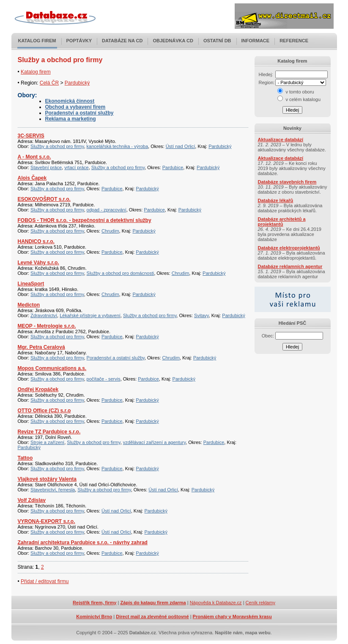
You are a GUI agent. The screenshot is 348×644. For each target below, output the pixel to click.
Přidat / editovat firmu (45, 581)
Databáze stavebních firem (287, 182)
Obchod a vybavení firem (75, 107)
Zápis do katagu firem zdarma (153, 603)
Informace (256, 41)
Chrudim (110, 231)
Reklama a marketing (71, 119)
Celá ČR (49, 83)
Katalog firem (37, 41)
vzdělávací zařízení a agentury (154, 442)
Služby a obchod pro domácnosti (121, 273)
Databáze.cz (143, 633)
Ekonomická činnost (70, 101)
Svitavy (201, 315)
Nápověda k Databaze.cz (216, 603)
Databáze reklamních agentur (290, 266)
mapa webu (258, 633)
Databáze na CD (122, 41)
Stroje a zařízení (47, 442)
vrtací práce (76, 167)
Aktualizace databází (281, 140)
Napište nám (229, 633)
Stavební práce (46, 167)
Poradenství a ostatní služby (79, 113)
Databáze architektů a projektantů (282, 222)
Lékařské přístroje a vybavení (90, 315)
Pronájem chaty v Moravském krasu (232, 617)
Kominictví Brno (94, 617)
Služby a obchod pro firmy (57, 146)
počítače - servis (104, 379)
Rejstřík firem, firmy (95, 603)
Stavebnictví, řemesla (53, 490)
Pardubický (77, 83)
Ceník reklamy (260, 603)
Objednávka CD (173, 41)
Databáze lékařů (276, 200)
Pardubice (173, 167)
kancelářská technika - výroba (118, 146)
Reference (294, 41)
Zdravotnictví (44, 315)
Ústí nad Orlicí (181, 146)
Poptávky (79, 41)
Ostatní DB (217, 41)
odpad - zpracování (107, 210)
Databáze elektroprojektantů (289, 248)
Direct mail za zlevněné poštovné (152, 617)
